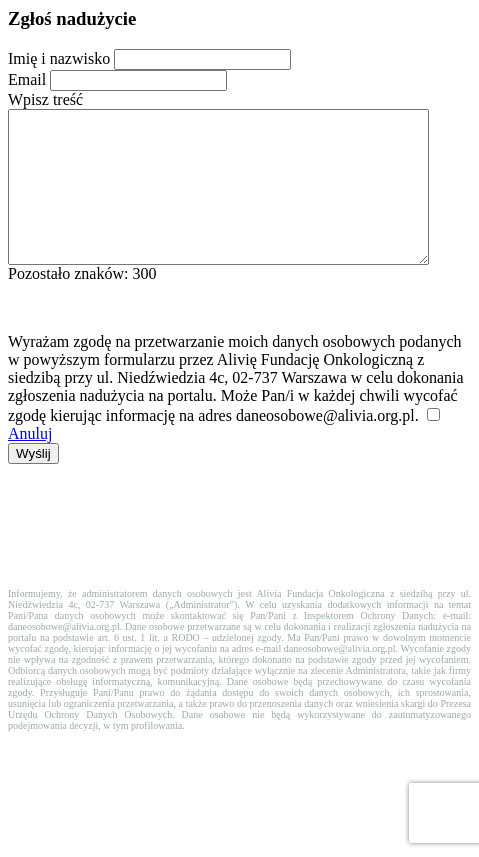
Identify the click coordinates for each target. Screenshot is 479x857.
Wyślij (33, 483)
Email (27, 79)
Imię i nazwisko (59, 58)
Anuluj (30, 463)
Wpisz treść (45, 99)
